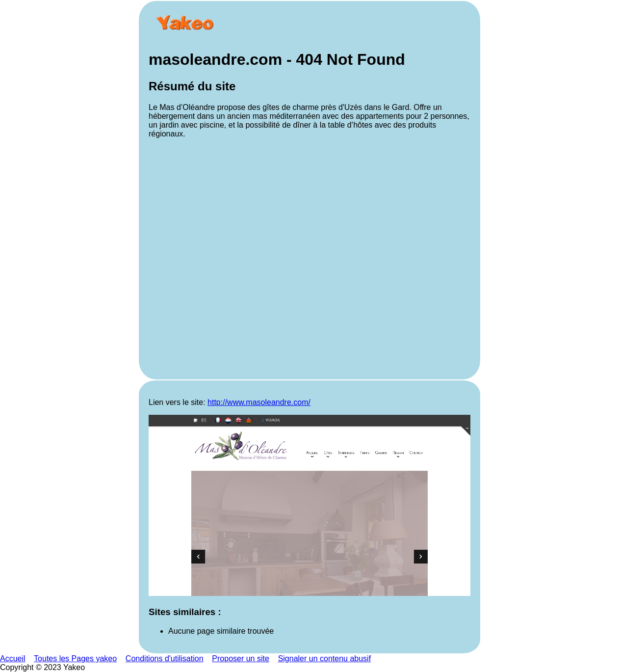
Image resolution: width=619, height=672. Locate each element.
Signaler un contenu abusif (324, 659)
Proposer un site (241, 659)
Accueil (13, 659)
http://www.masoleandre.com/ (259, 402)
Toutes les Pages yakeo (75, 659)
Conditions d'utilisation (165, 659)
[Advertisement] (309, 258)
